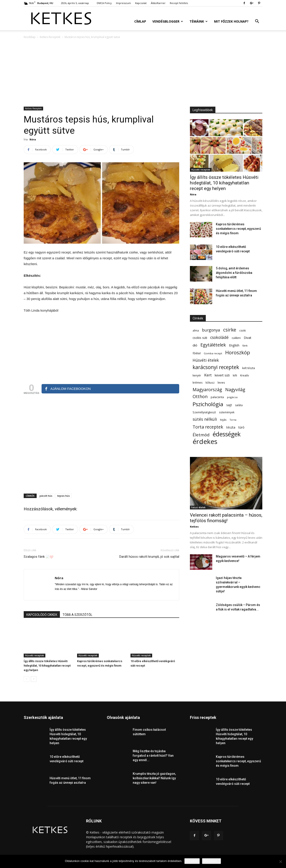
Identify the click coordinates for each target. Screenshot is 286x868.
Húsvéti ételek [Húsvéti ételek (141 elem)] (206, 360)
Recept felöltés (179, 3)
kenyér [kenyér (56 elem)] (197, 375)
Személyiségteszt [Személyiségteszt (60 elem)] (204, 412)
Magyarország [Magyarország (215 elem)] (207, 390)
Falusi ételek (198, 507)
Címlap (140, 21)
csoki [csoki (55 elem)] (243, 331)
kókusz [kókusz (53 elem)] (210, 382)
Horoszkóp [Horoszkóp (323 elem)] (238, 352)
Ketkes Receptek (50, 37)
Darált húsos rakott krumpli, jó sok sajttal (149, 557)
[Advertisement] (143, 73)
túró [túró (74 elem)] (241, 427)
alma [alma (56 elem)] (196, 331)
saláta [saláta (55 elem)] (239, 405)
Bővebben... (211, 861)
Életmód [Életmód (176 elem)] (201, 435)
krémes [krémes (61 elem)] (198, 383)
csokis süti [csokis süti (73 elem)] (200, 338)
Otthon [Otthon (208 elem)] (200, 396)
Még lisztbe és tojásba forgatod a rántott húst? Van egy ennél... (153, 756)
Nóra (33, 139)
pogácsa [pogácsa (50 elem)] (232, 397)
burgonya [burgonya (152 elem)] (211, 330)
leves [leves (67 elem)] (221, 382)
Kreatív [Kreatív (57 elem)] (245, 375)
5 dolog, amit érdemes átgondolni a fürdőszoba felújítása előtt (234, 273)
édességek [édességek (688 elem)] (227, 434)
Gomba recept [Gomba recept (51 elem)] (213, 353)
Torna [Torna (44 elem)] (233, 420)
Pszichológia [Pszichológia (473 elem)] (208, 404)
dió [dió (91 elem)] (195, 345)
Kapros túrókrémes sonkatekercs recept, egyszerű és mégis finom (238, 229)
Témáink (199, 21)
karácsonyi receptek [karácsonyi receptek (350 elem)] (216, 367)
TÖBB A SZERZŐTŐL (77, 615)
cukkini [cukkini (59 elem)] (236, 338)
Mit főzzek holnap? (231, 21)
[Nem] (280, 862)
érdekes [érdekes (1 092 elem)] (205, 442)
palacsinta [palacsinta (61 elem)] (217, 397)
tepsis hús (63, 496)
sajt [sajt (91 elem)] (229, 405)
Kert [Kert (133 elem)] (208, 375)
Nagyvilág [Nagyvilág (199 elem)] (235, 390)
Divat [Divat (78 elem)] (248, 338)
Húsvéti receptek (35, 655)
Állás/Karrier (158, 3)
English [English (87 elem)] (234, 345)
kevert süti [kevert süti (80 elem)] (222, 375)
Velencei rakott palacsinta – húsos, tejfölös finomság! (226, 518)
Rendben (192, 861)
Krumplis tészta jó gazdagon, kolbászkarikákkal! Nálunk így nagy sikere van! (154, 778)
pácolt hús (46, 496)
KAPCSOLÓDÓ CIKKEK (42, 615)
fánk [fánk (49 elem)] (245, 345)
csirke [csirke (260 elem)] (230, 330)
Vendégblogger (168, 21)
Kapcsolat (141, 3)
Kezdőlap (30, 37)
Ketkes (194, 527)
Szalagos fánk (39, 557)
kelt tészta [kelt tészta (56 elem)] (249, 368)
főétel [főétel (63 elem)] (197, 353)
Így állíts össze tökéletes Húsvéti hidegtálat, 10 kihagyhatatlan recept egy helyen (47, 666)
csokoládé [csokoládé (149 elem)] (219, 337)
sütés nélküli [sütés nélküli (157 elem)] (205, 419)
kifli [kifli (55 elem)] (235, 375)
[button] (257, 22)
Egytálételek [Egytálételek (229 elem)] (213, 345)
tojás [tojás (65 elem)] (223, 420)
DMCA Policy (104, 3)
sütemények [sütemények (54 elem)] (227, 412)
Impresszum (123, 3)
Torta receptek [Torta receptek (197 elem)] (208, 427)
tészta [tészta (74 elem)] (231, 427)
